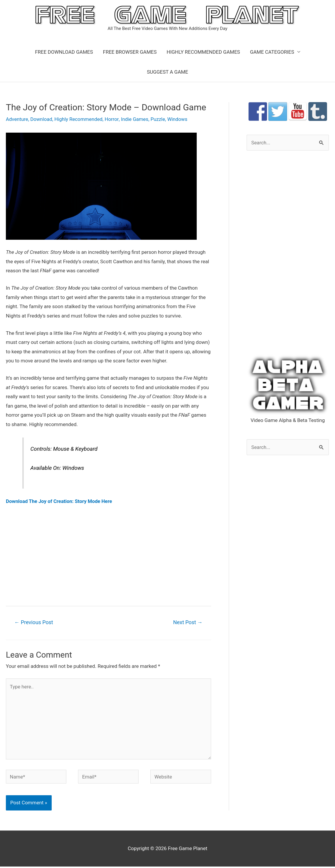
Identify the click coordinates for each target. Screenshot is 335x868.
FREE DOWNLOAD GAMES (64, 52)
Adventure (17, 119)
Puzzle (159, 119)
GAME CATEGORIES (272, 52)
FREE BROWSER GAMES (130, 52)
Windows (179, 119)
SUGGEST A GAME (167, 72)
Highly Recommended (80, 119)
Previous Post (34, 623)
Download (42, 119)
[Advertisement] (108, 555)
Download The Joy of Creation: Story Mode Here (60, 501)
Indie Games (136, 119)
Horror (113, 119)
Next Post (188, 623)
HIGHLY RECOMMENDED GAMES (203, 52)
